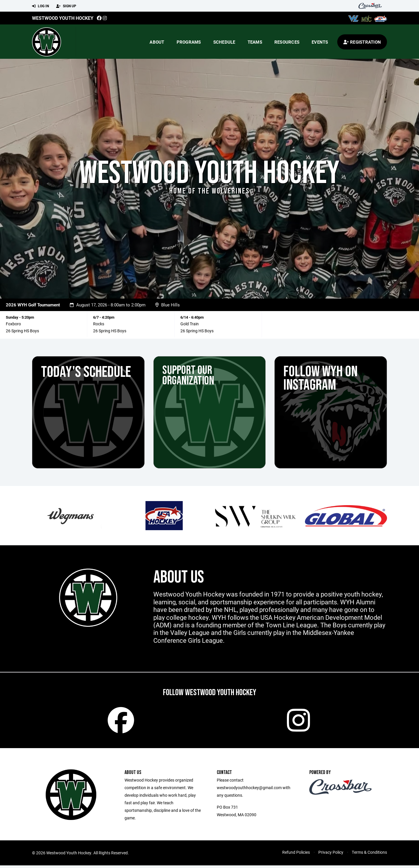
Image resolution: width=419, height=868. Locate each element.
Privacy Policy (331, 855)
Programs (189, 42)
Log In (40, 6)
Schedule (224, 42)
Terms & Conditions (369, 855)
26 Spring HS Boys (22, 331)
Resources (287, 42)
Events (320, 42)
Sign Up (66, 6)
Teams (255, 42)
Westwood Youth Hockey (63, 18)
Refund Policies (296, 855)
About (157, 42)
